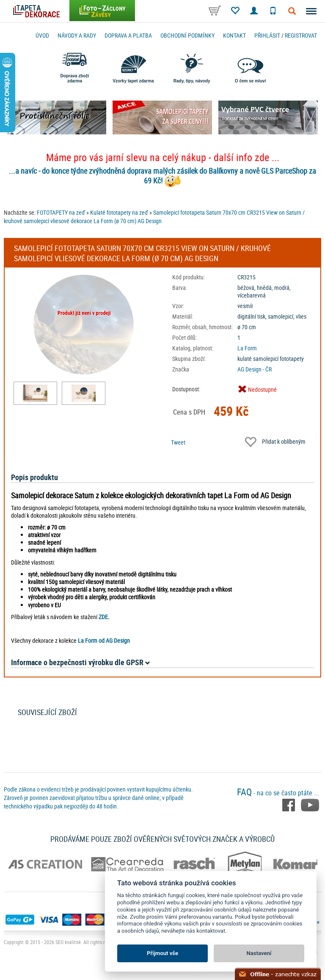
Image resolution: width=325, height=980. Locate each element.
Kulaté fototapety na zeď (119, 212)
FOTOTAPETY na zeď (61, 212)
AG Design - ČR (255, 369)
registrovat (301, 35)
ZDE (103, 617)
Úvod (42, 35)
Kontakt (234, 35)
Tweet (178, 442)
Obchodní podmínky (187, 35)
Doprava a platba (128, 35)
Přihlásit (267, 35)
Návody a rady (77, 35)
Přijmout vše (162, 953)
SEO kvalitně (68, 942)
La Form (247, 348)
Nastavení (259, 953)
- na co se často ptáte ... (278, 793)
